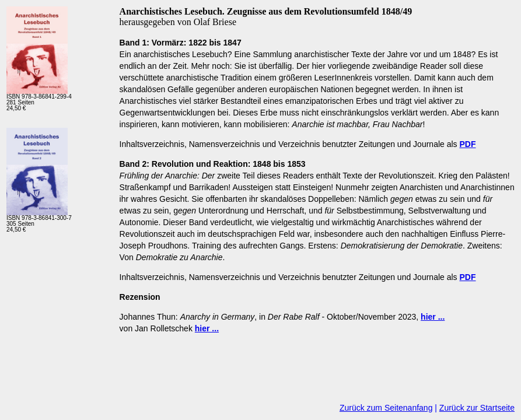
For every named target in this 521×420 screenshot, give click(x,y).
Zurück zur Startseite (477, 408)
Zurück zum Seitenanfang (386, 408)
